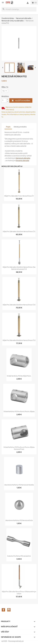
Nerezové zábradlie (23, 158)
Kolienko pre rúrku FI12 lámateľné (19, 556)
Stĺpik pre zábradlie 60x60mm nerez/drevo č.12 (19, 340)
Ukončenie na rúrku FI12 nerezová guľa (19, 520)
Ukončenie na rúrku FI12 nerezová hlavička (19, 485)
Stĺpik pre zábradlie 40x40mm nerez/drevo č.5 (19, 231)
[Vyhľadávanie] (19, 9)
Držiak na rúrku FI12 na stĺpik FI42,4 (19, 376)
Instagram (9, 610)
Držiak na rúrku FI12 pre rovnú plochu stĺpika (19, 412)
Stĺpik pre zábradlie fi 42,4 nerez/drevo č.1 (19, 196)
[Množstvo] (4, 100)
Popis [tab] (8, 127)
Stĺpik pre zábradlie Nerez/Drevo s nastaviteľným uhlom (19, 593)
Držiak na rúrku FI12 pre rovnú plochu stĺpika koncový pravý (19, 448)
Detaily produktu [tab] (20, 127)
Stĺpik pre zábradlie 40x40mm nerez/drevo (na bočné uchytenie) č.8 (19, 268)
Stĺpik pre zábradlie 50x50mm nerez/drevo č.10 (19, 305)
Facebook (3, 610)
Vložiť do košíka (21, 101)
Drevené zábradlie (22, 161)
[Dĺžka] (5, 91)
